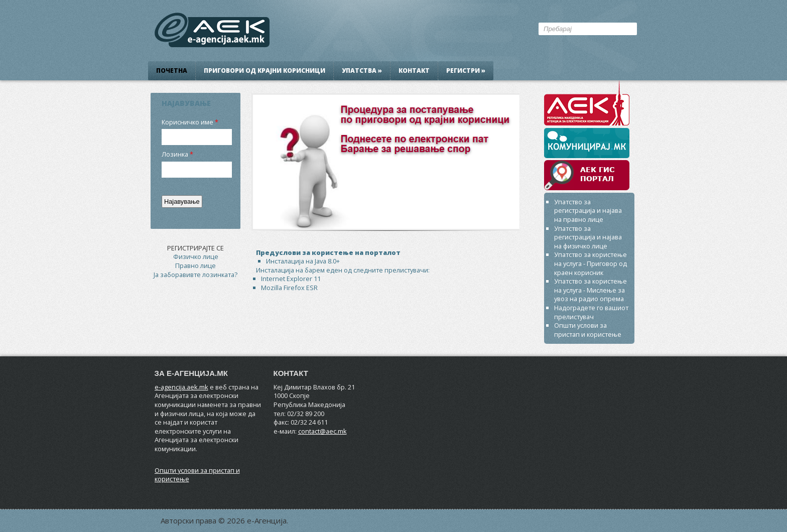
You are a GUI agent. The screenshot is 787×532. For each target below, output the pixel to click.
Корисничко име (187, 122)
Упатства (362, 71)
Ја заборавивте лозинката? (195, 275)
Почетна (172, 71)
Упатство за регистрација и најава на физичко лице (588, 237)
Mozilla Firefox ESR (289, 288)
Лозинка (175, 154)
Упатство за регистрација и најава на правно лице (588, 211)
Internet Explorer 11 (291, 279)
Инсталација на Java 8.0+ (303, 261)
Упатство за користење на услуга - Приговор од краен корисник (591, 263)
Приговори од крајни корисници (265, 71)
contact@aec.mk (322, 431)
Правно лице (195, 265)
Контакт (414, 71)
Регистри (466, 71)
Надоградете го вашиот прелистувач (591, 312)
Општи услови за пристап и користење (588, 330)
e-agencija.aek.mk (181, 387)
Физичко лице (196, 256)
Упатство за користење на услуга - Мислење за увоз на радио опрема (591, 290)
